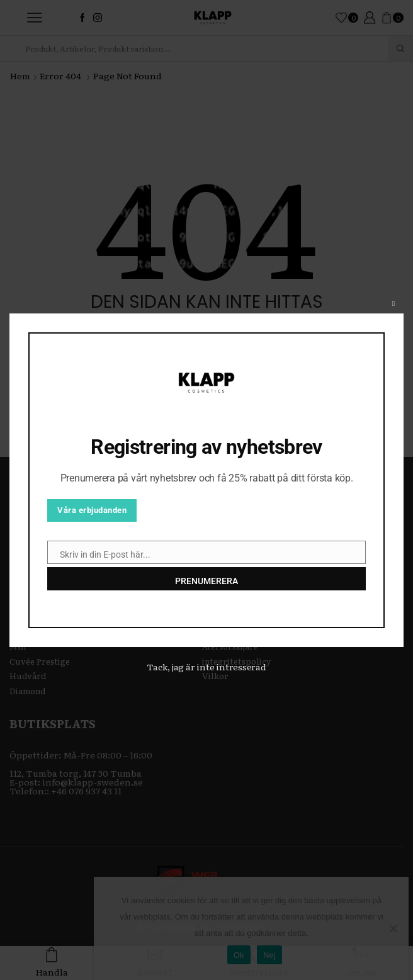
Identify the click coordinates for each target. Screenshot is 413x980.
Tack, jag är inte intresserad (206, 667)
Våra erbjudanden (92, 510)
